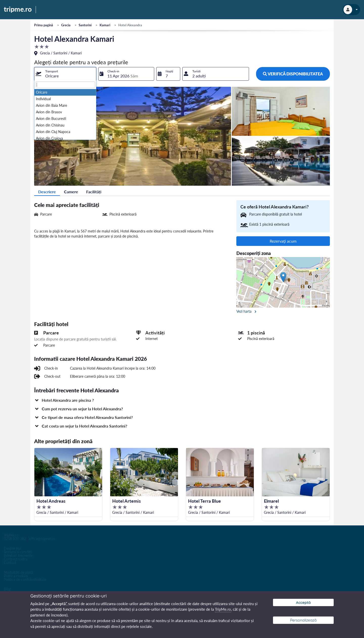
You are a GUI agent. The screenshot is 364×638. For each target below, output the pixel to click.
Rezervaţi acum (283, 241)
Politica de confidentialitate (25, 579)
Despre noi (12, 548)
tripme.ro (18, 9)
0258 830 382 (15, 539)
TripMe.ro (11, 535)
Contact (10, 562)
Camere (71, 192)
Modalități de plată (18, 572)
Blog (7, 589)
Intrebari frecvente (18, 555)
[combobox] (65, 74)
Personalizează (303, 620)
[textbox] (65, 85)
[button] (182, 400)
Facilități (94, 192)
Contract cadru (16, 559)
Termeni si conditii (18, 552)
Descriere (47, 192)
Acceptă (303, 602)
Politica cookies (16, 576)
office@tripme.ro (42, 539)
